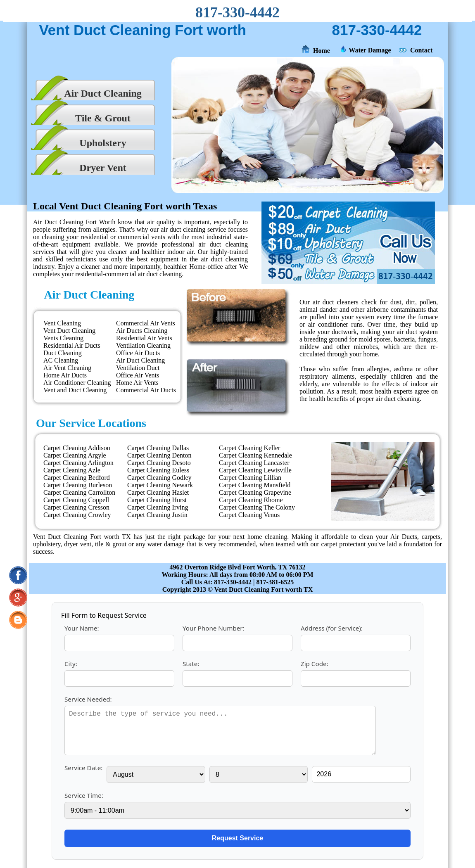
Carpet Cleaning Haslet (158, 492)
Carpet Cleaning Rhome (251, 500)
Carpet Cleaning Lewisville (255, 470)
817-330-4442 (237, 12)
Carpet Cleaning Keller (249, 448)
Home (322, 51)
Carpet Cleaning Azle (72, 470)
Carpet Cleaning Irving (158, 507)
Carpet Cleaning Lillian (250, 478)
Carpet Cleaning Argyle (75, 455)
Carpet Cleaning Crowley (77, 515)
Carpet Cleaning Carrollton (79, 492)
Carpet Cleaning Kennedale (255, 455)
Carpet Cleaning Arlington (78, 463)
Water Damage (370, 50)
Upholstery (103, 143)
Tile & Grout (103, 118)
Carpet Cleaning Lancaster (254, 463)
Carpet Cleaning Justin (157, 515)
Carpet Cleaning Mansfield (255, 485)
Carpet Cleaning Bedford (77, 478)
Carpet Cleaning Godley (159, 478)
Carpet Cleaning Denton (159, 455)
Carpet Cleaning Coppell (76, 500)
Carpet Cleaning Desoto (159, 463)
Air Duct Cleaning (103, 93)
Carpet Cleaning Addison (77, 448)
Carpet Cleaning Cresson (76, 507)
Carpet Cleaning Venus (249, 515)
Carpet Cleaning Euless (158, 470)
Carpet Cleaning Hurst (157, 500)
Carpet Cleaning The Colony (257, 507)
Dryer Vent (103, 168)
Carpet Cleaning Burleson (78, 485)
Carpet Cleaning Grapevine (255, 492)
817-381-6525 (275, 582)
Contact (421, 50)
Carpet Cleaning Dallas (158, 448)
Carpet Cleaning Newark (160, 485)
